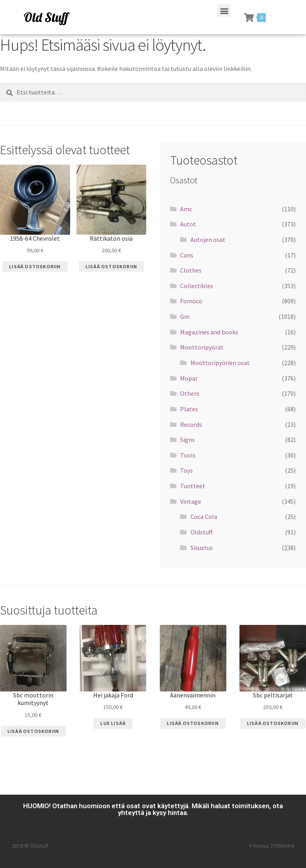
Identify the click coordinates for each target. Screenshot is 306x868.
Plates (189, 409)
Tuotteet (193, 486)
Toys (186, 470)
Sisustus (202, 548)
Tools (188, 455)
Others (190, 393)
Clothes (191, 270)
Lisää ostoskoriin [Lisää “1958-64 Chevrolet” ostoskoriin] (35, 266)
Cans (187, 255)
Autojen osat (208, 240)
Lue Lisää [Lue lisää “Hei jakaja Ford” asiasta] (113, 723)
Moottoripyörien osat (220, 363)
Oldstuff (201, 532)
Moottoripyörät (202, 347)
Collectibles (197, 286)
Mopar (189, 378)
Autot (188, 224)
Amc (186, 209)
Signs (187, 440)
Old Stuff (46, 17)
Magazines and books (209, 332)
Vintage (191, 501)
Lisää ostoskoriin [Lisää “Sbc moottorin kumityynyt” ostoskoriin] (33, 731)
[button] (224, 11)
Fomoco (191, 301)
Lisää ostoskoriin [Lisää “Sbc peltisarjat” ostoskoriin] (273, 723)
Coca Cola (204, 516)
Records (191, 424)
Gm (185, 316)
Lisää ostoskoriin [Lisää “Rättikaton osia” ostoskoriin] (111, 266)
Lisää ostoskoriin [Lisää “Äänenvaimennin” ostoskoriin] (193, 723)
